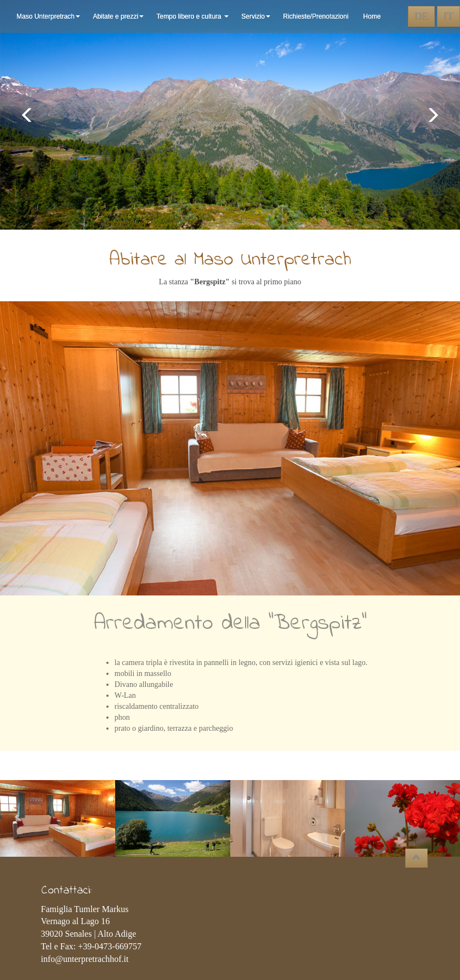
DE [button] (421, 16)
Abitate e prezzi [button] (119, 16)
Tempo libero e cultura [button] (193, 16)
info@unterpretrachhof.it (85, 959)
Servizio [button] (257, 16)
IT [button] (448, 16)
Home (372, 16)
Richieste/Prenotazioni (317, 16)
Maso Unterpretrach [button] (49, 16)
